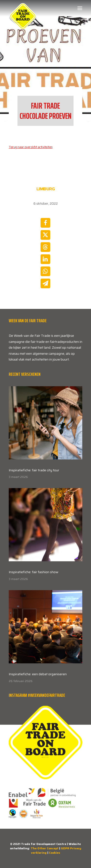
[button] (80, 8)
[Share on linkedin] (45, 259)
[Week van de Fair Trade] (23, 8)
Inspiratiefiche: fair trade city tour (34, 470)
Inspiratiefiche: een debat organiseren (38, 674)
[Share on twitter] (45, 235)
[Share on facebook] (45, 223)
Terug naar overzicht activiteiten (31, 147)
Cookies (55, 853)
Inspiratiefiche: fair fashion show (33, 572)
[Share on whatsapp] (45, 271)
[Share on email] (45, 283)
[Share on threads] (45, 247)
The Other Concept (45, 848)
